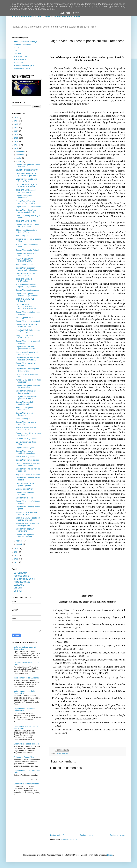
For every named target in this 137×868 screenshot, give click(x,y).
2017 (17, 145)
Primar (16, 48)
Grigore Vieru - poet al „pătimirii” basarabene (26, 452)
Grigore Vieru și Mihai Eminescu (24, 414)
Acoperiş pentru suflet (24, 318)
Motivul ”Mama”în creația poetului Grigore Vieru (26, 202)
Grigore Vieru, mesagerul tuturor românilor (26, 392)
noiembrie (21, 155)
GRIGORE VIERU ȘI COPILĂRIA (24, 280)
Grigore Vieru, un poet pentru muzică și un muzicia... (27, 359)
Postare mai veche (117, 835)
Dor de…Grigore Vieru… (26, 489)
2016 (17, 148)
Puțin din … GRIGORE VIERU (28, 474)
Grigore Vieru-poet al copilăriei (28, 321)
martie (19, 162)
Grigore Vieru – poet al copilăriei (25, 493)
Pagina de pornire (87, 835)
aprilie (19, 158)
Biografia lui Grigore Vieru (26, 456)
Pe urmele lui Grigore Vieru (27, 439)
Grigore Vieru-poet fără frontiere (28, 207)
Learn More (65, 13)
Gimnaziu (18, 53)
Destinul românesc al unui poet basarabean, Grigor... (28, 464)
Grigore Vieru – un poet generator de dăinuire (25, 348)
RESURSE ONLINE (22, 576)
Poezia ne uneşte (23, 419)
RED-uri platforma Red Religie (26, 42)
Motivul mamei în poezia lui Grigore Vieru (27, 513)
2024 (17, 121)
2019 (17, 138)
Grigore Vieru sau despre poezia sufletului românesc (27, 269)
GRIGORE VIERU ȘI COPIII (27, 221)
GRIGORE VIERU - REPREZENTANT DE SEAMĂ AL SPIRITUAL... (27, 307)
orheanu (65, 754)
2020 (17, 135)
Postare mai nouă (57, 835)
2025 (17, 118)
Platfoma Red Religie (22, 68)
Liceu (16, 50)
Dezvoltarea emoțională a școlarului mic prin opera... (27, 174)
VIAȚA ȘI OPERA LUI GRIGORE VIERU (24, 337)
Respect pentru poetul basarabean (25, 409)
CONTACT (18, 591)
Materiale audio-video (22, 44)
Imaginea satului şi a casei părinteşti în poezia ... (26, 397)
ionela (59, 754)
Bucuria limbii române (24, 265)
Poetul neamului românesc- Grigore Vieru (27, 429)
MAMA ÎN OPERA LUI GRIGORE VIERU (25, 260)
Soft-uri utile (19, 62)
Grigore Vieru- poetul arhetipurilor (24, 197)
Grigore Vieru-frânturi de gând (28, 460)
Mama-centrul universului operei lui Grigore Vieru (26, 286)
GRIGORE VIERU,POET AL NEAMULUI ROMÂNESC (27, 186)
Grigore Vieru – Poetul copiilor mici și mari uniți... (28, 226)
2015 (17, 549)
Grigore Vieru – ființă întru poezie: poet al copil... (26, 211)
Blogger (110, 855)
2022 (17, 128)
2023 (17, 124)
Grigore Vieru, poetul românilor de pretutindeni (28, 387)
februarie (20, 541)
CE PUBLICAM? (20, 573)
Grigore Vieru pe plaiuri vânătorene (25, 530)
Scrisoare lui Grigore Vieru (24, 757)
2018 (17, 141)
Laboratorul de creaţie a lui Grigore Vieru (26, 180)
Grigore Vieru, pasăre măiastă (28, 290)
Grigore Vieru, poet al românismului (24, 403)
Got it (76, 13)
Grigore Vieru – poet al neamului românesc (25, 535)
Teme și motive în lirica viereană (26, 678)
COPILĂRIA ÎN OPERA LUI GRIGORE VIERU (27, 326)
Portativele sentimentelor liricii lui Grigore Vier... (28, 524)
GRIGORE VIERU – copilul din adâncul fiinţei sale (28, 519)
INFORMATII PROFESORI (24, 579)
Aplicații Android (20, 59)
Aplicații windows (20, 56)
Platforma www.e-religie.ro (24, 65)
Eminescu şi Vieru (23, 236)
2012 (17, 559)
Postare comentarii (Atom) (71, 839)
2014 (17, 552)
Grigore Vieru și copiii (24, 498)
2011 (17, 562)
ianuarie (20, 544)
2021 (17, 131)
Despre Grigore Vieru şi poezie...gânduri (25, 484)
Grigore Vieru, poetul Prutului (27, 250)
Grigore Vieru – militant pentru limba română (28, 370)
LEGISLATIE (19, 585)
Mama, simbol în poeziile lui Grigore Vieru (27, 353)
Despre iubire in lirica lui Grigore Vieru (25, 275)
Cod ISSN (18, 588)
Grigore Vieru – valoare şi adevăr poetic (26, 255)
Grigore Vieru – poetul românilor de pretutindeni (27, 295)
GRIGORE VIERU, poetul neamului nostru (26, 191)
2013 (17, 555)
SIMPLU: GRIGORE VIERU (27, 170)
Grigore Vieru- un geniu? (26, 448)
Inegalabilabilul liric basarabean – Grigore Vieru (28, 331)
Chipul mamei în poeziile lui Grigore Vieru (27, 231)
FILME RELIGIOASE (22, 582)
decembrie (21, 151)
